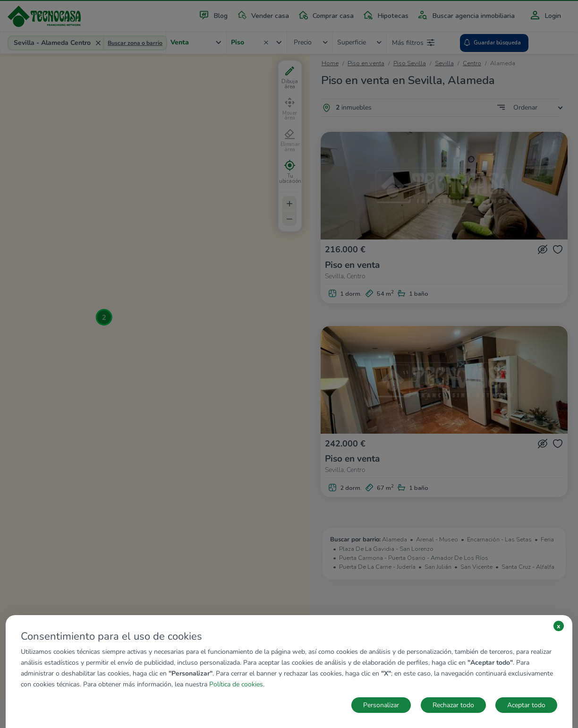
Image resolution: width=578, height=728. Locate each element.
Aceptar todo (526, 705)
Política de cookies (236, 684)
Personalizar (381, 705)
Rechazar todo (453, 705)
